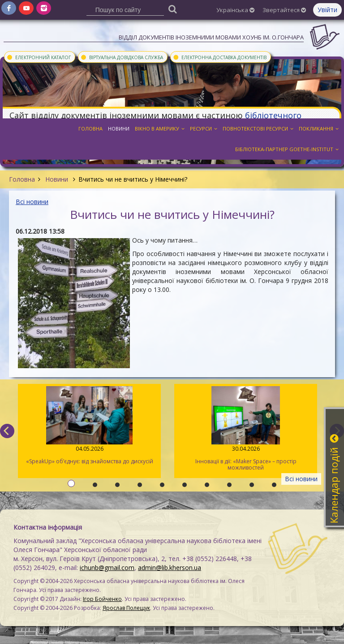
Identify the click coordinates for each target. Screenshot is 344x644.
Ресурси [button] (204, 128)
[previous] (7, 431)
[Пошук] (172, 9)
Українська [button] (235, 10)
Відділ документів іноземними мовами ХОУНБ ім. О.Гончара (211, 37)
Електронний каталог (39, 57)
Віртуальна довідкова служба (122, 57)
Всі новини (32, 202)
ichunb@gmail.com (107, 568)
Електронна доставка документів (219, 57)
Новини (57, 179)
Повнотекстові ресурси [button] (258, 128)
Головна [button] (90, 128)
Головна (22, 179)
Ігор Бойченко (102, 599)
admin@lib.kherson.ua (170, 568)
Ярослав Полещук (126, 608)
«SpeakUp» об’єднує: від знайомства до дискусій (89, 426)
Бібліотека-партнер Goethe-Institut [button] (287, 149)
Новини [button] (119, 128)
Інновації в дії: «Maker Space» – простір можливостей (246, 429)
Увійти (327, 10)
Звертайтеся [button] (284, 10)
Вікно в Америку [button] (160, 128)
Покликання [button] (319, 128)
